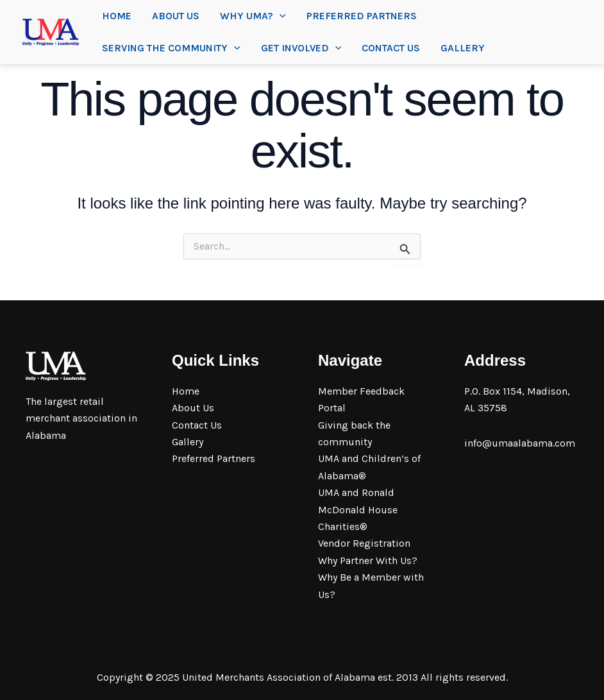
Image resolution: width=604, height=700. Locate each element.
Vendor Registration (364, 543)
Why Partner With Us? (368, 560)
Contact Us (391, 48)
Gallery (463, 48)
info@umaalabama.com (520, 443)
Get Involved (301, 48)
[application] (280, 16)
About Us (176, 16)
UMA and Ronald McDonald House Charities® (358, 509)
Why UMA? (253, 16)
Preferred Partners (362, 16)
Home (117, 16)
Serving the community (171, 48)
